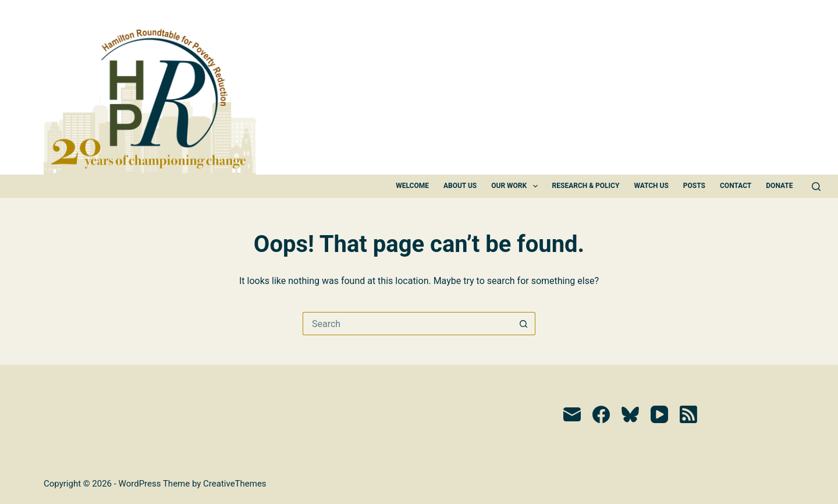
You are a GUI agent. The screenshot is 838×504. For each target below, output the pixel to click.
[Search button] (524, 324)
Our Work (516, 186)
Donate (779, 186)
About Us (460, 186)
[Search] (816, 187)
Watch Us (651, 186)
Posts (694, 186)
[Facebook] (601, 414)
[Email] (572, 414)
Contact (736, 186)
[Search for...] (407, 324)
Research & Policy (586, 186)
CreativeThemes (235, 484)
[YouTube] (659, 414)
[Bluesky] (630, 414)
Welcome (412, 186)
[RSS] (688, 414)
